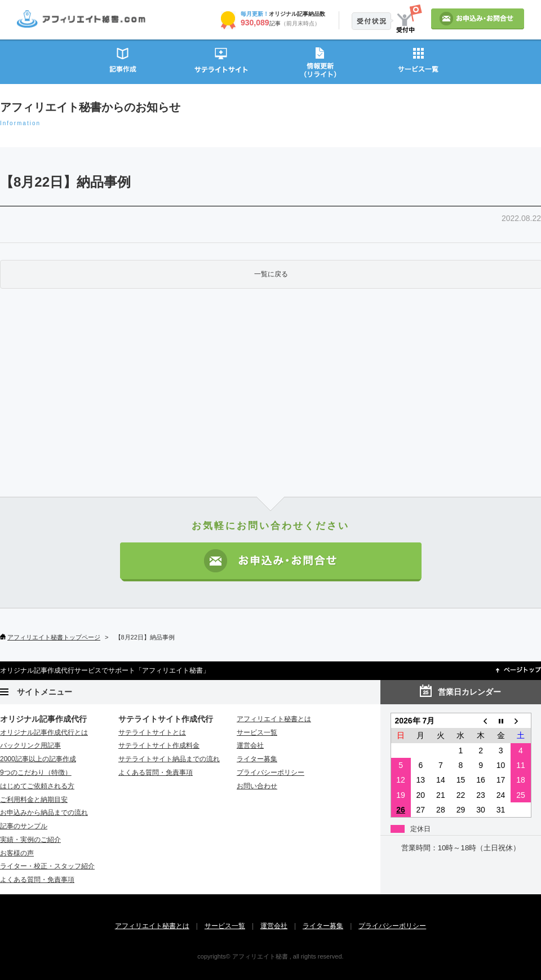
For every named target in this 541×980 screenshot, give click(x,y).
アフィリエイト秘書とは (274, 719)
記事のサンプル (24, 826)
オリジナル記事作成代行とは (44, 732)
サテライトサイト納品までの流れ (169, 759)
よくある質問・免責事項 (37, 880)
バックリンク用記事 (30, 745)
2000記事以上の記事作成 (38, 759)
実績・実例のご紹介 (30, 840)
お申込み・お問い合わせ (271, 562)
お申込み (478, 19)
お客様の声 (17, 853)
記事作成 (123, 61)
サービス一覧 (418, 61)
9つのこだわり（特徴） (36, 772)
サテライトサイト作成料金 (159, 745)
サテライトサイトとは (152, 732)
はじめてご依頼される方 (37, 786)
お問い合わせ (257, 786)
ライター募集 (257, 759)
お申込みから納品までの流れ (44, 813)
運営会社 (250, 745)
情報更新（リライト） (320, 61)
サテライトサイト (221, 61)
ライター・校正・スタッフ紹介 (47, 866)
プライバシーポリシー (270, 772)
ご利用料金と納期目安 (34, 800)
